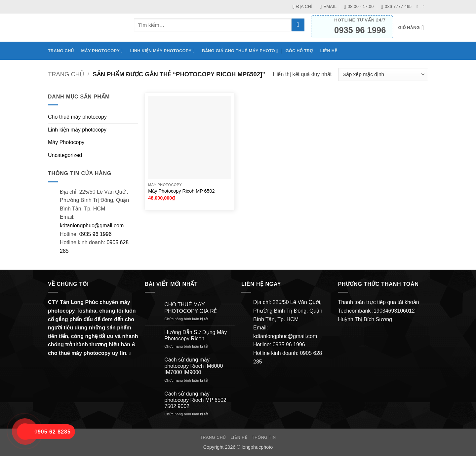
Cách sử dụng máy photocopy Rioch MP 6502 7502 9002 (195, 400)
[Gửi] (298, 25)
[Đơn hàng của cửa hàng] (383, 75)
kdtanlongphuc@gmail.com (92, 226)
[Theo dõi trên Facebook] (418, 7)
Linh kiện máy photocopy (162, 51)
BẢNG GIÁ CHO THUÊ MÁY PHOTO (240, 51)
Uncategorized (65, 155)
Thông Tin (264, 437)
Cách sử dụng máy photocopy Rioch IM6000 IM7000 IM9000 (194, 366)
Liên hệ (329, 51)
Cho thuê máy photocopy (77, 117)
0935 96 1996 (96, 234)
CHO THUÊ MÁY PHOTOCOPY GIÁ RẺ (191, 308)
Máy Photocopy (102, 51)
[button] (413, 28)
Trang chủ (61, 51)
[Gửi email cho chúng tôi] (425, 7)
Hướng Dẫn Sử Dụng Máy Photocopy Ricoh (196, 335)
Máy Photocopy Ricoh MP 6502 (181, 191)
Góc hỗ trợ (299, 51)
